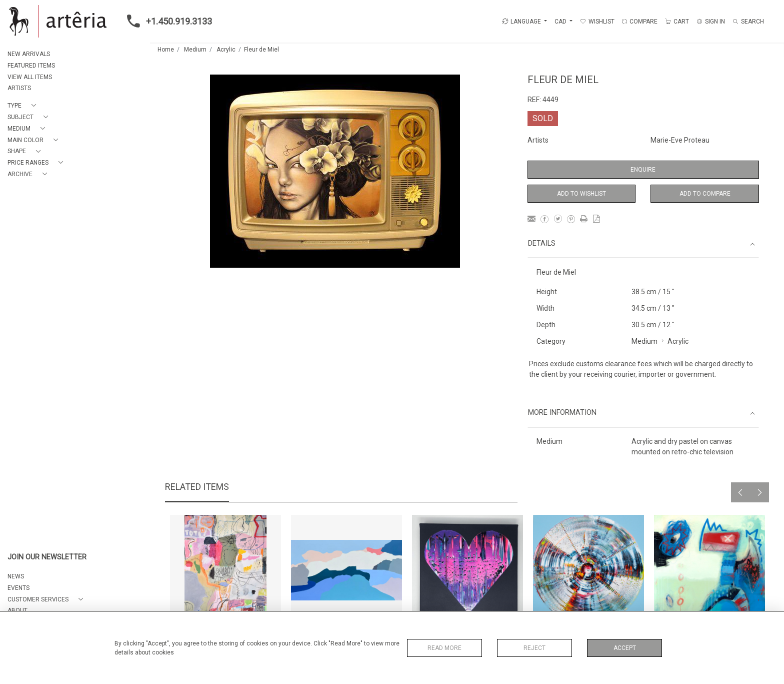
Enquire (643, 170)
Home (166, 50)
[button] (24, 106)
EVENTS (18, 588)
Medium (195, 50)
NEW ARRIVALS (29, 54)
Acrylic (226, 50)
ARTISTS (19, 88)
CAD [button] (561, 22)
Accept (625, 648)
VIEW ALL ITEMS (30, 77)
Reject (534, 648)
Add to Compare (705, 194)
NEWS (16, 576)
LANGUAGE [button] (521, 22)
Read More (444, 648)
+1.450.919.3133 (166, 21)
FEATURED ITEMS (31, 66)
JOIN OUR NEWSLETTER (47, 557)
